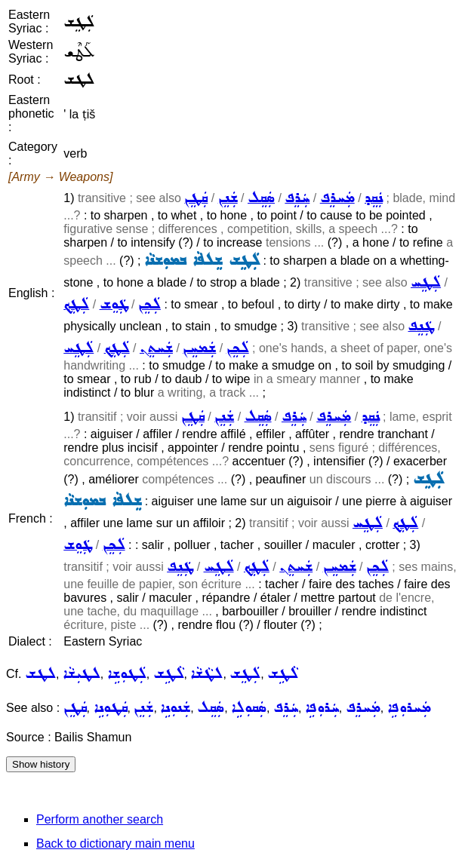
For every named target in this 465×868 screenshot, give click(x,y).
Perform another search (100, 819)
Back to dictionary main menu (115, 843)
